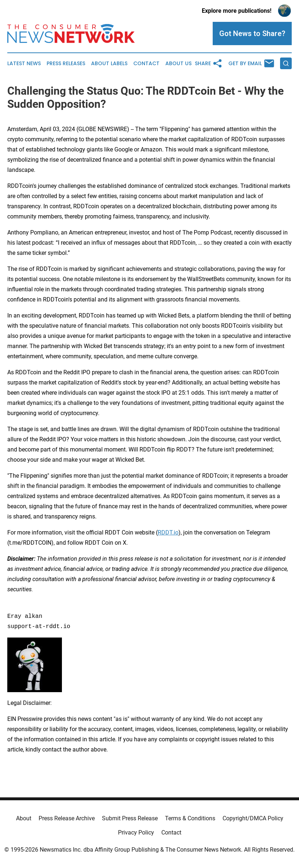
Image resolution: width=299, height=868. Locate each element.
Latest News (24, 64)
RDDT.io (168, 532)
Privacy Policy (136, 833)
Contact (146, 64)
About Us (178, 64)
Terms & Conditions (190, 818)
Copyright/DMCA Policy (253, 818)
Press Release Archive (67, 818)
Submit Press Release (130, 818)
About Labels (109, 64)
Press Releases (66, 64)
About (24, 818)
